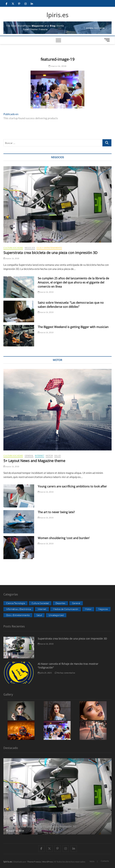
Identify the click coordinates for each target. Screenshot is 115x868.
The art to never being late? (56, 512)
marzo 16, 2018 (57, 66)
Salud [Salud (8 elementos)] (39, 615)
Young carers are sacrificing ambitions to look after (72, 486)
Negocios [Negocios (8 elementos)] (103, 609)
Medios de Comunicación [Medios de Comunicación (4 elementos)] (66, 609)
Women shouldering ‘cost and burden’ (64, 538)
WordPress (48, 862)
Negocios (30, 248)
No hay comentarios (65, 673)
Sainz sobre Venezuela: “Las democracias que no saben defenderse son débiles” (71, 305)
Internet (40, 456)
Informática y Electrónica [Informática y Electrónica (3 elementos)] (19, 609)
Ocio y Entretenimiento (49, 248)
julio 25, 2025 (45, 673)
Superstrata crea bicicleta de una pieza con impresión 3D (50, 253)
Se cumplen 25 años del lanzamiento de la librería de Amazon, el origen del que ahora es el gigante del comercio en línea (73, 282)
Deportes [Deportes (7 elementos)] (60, 603)
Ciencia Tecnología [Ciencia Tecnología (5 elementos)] (15, 603)
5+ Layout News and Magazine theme (34, 461)
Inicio (92, 861)
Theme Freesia (34, 862)
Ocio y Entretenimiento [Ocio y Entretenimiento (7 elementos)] (18, 615)
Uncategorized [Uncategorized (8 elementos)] (56, 615)
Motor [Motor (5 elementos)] (88, 609)
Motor (49, 456)
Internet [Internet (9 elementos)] (42, 609)
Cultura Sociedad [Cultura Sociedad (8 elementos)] (40, 603)
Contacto (105, 861)
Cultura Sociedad (13, 248)
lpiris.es (57, 15)
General (29, 456)
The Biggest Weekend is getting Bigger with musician (73, 327)
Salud (57, 456)
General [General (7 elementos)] (76, 603)
